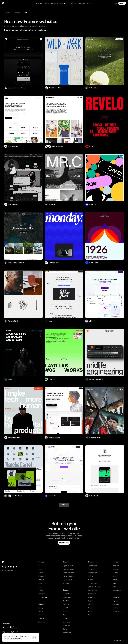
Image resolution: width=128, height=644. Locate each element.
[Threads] (6, 567)
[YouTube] (16, 567)
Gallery (8, 13)
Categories (17, 13)
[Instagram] (11, 567)
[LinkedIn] (14, 567)
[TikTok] (8, 567)
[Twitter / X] (3, 567)
